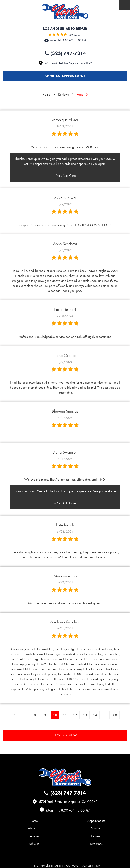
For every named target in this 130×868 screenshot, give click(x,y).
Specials (96, 828)
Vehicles (34, 844)
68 (115, 715)
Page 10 (82, 94)
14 (95, 715)
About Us (34, 828)
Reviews (64, 94)
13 (85, 715)
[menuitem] (34, 821)
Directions (96, 844)
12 (75, 715)
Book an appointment (65, 76)
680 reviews (75, 35)
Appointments (96, 821)
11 (65, 715)
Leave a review (65, 735)
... (25, 715)
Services (34, 836)
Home (46, 94)
